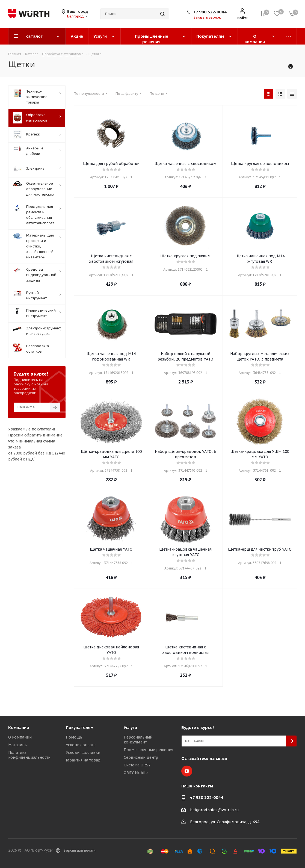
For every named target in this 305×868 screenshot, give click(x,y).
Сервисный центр (141, 757)
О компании (20, 737)
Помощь (74, 737)
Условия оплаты (81, 745)
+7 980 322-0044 (210, 12)
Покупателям (80, 727)
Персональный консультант (138, 740)
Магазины (18, 745)
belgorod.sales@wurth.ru (214, 810)
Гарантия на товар (83, 760)
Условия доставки (83, 752)
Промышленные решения (148, 750)
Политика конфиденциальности (29, 755)
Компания (19, 727)
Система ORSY (137, 765)
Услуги (130, 727)
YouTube (187, 771)
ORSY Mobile (136, 773)
